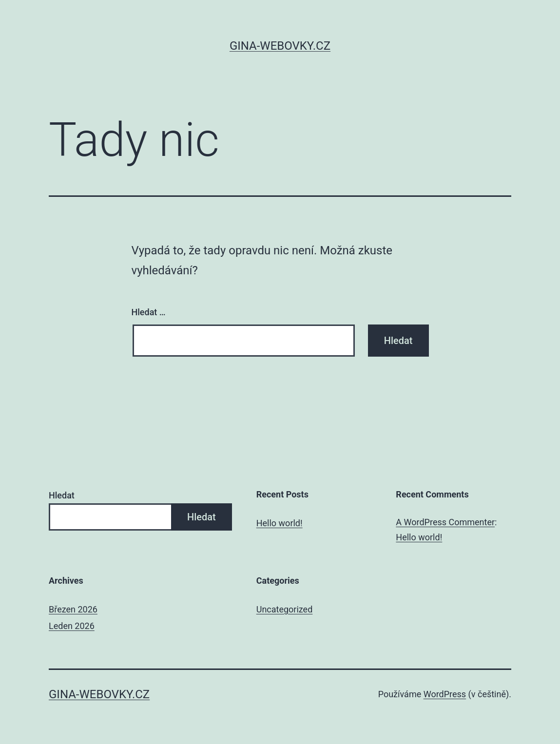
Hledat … (149, 312)
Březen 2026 (73, 609)
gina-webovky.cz (280, 46)
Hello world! (280, 523)
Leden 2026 (72, 626)
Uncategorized (285, 609)
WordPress (445, 694)
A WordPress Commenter (445, 522)
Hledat (62, 495)
